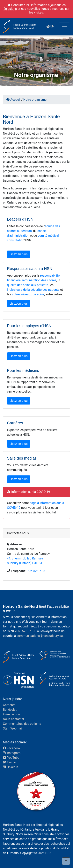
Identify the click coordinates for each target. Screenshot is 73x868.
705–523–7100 (26, 631)
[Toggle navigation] (64, 26)
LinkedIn (11, 767)
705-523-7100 (37, 571)
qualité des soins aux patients (28, 285)
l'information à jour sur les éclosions (35, 7)
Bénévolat (10, 710)
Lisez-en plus (19, 254)
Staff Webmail (13, 728)
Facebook (12, 748)
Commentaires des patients (22, 724)
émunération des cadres (40, 280)
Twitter (10, 762)
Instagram (12, 753)
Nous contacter (14, 719)
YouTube (11, 758)
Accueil (13, 100)
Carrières (9, 705)
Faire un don (11, 714)
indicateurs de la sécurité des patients (33, 290)
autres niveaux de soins (28, 294)
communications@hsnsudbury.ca (40, 636)
